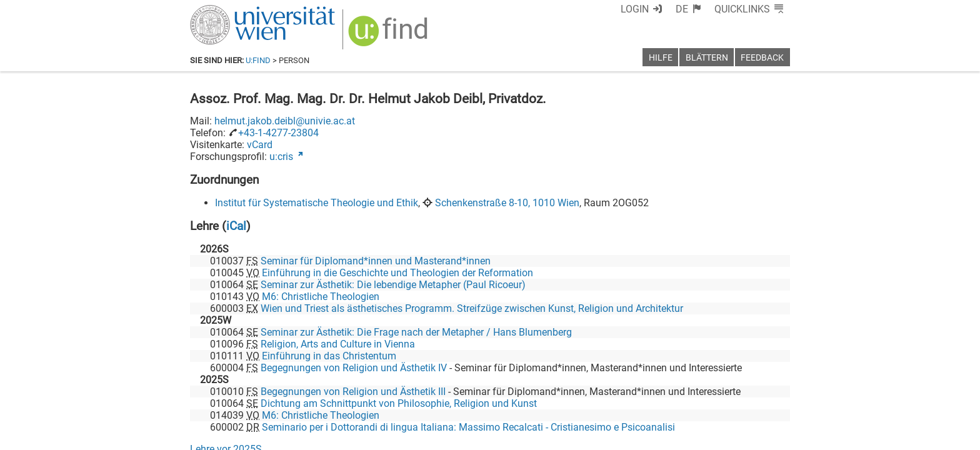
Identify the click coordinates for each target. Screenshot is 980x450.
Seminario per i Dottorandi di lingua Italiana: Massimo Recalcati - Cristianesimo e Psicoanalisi (468, 427)
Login (635, 9)
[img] (390, 35)
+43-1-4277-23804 (278, 133)
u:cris (281, 157)
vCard (260, 145)
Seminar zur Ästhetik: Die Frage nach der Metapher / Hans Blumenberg (416, 332)
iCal (236, 226)
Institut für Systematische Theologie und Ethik (317, 203)
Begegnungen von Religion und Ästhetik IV (354, 368)
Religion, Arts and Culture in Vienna (338, 344)
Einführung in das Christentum (329, 356)
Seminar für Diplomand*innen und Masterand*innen (376, 261)
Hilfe (661, 58)
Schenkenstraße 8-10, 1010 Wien (507, 203)
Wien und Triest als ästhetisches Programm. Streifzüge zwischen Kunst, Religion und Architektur (472, 308)
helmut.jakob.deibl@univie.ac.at (285, 121)
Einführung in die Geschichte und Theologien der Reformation (397, 273)
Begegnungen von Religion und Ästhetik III (353, 392)
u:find (258, 60)
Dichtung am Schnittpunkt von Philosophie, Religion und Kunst (399, 403)
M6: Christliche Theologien (321, 297)
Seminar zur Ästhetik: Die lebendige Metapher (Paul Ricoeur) (393, 285)
